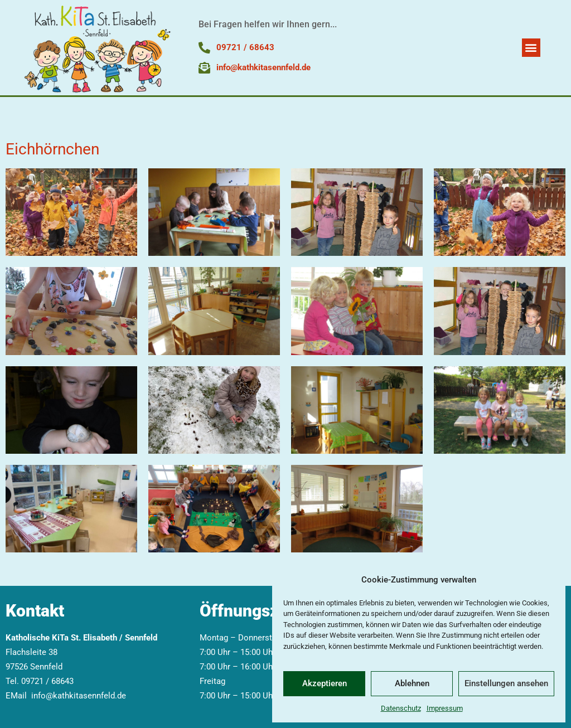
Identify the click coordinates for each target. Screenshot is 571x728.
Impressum (445, 708)
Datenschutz (401, 708)
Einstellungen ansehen (506, 683)
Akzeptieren (325, 683)
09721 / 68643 (47, 681)
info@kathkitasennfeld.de (79, 696)
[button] (531, 48)
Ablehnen (412, 683)
